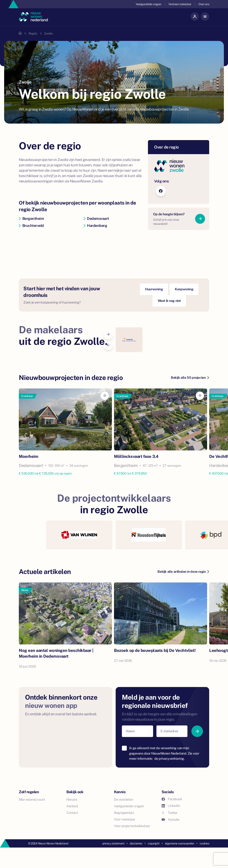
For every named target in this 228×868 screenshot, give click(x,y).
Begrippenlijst (124, 813)
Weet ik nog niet (169, 301)
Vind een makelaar (180, 4)
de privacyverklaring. (170, 759)
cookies (205, 843)
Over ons (204, 4)
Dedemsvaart (96, 218)
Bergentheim (31, 218)
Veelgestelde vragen (149, 4)
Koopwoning (184, 289)
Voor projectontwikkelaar (132, 826)
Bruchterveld (31, 226)
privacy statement (113, 843)
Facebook (172, 799)
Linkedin (171, 806)
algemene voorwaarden (180, 843)
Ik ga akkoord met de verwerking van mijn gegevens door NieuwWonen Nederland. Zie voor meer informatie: (164, 753)
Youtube (171, 820)
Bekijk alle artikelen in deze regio (183, 572)
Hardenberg (95, 226)
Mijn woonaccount (32, 800)
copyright (154, 843)
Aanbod (72, 806)
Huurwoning (154, 289)
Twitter (170, 813)
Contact (72, 813)
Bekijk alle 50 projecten (190, 378)
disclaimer (136, 843)
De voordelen (124, 800)
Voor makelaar (125, 819)
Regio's (33, 33)
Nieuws (72, 800)
